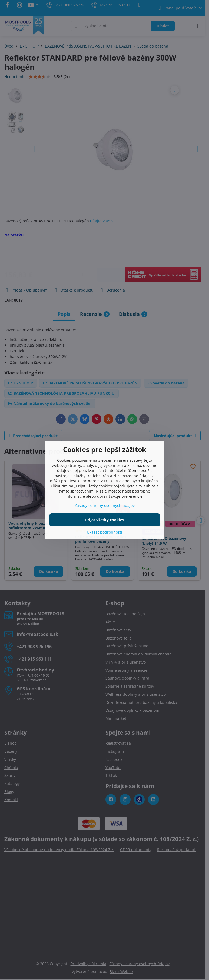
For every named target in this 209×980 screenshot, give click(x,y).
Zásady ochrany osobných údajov (105, 505)
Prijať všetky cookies (105, 520)
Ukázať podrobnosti (104, 532)
